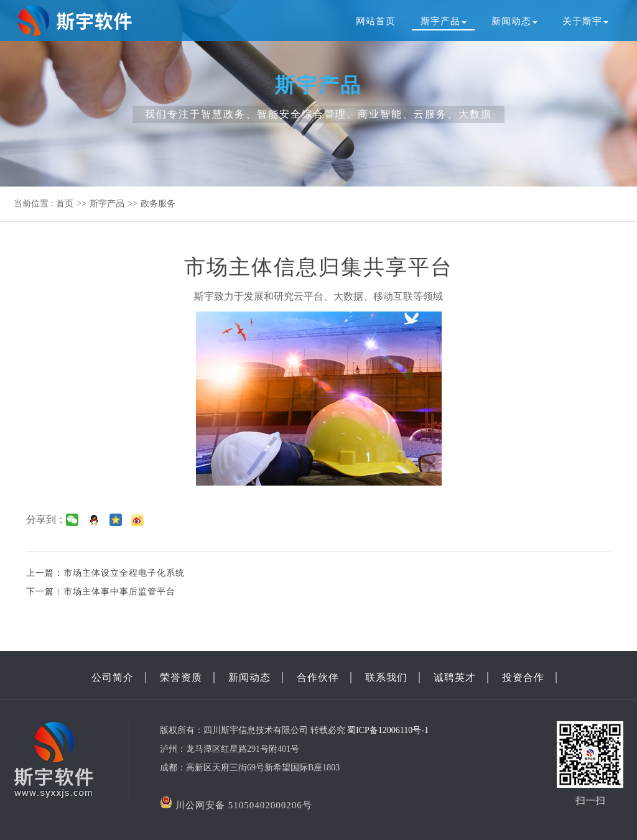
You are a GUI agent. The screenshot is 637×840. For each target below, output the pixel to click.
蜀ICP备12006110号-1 (388, 730)
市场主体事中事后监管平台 (119, 592)
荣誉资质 (181, 677)
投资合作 (523, 677)
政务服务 (158, 204)
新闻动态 (514, 21)
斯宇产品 (444, 21)
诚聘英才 (455, 677)
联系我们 (386, 677)
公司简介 (113, 677)
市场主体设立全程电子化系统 (124, 573)
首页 (65, 204)
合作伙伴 (318, 677)
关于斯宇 (585, 21)
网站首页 (376, 21)
